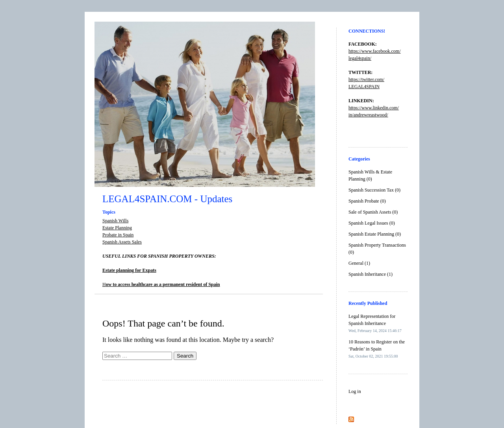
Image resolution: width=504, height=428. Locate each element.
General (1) (359, 263)
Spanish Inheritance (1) (371, 274)
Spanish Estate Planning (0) (375, 234)
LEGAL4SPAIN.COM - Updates (167, 199)
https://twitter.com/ (366, 79)
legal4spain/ (360, 58)
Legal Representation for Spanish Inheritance (375, 323)
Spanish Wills (115, 221)
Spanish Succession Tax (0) (374, 190)
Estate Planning (117, 228)
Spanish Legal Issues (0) (372, 223)
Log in (355, 391)
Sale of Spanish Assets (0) (373, 212)
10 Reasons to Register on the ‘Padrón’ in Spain (377, 349)
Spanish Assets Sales (122, 242)
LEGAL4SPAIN (364, 87)
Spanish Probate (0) (367, 201)
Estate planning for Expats (129, 270)
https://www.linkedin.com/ (374, 108)
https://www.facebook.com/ (375, 51)
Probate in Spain (118, 235)
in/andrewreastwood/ (368, 115)
